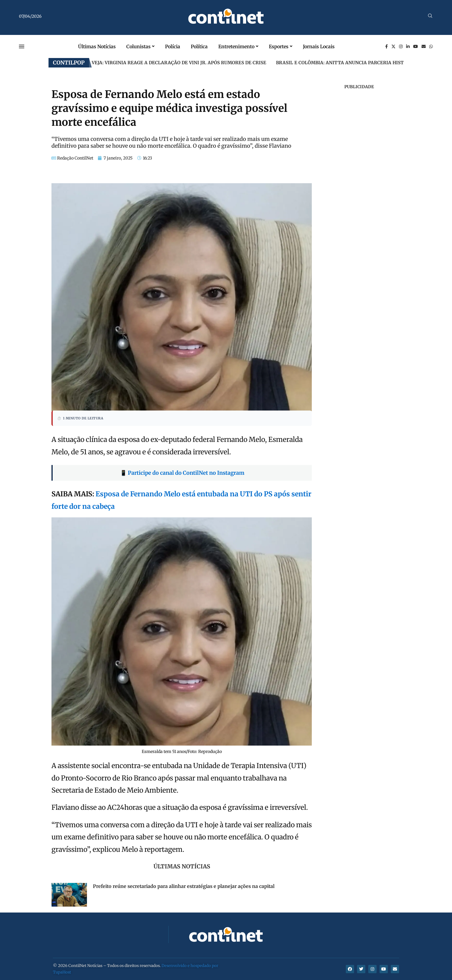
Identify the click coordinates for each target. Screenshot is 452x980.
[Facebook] (386, 46)
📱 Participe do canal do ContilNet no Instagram (182, 473)
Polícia (173, 46)
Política (199, 46)
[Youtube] (416, 46)
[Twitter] (393, 46)
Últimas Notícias (97, 46)
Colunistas (138, 46)
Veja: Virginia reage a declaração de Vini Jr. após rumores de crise (179, 63)
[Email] (424, 46)
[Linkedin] (408, 46)
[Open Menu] (22, 46)
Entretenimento (236, 46)
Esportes (279, 46)
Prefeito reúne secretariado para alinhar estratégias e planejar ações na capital (184, 886)
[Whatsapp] (431, 46)
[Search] (430, 16)
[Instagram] (401, 46)
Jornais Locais (319, 46)
